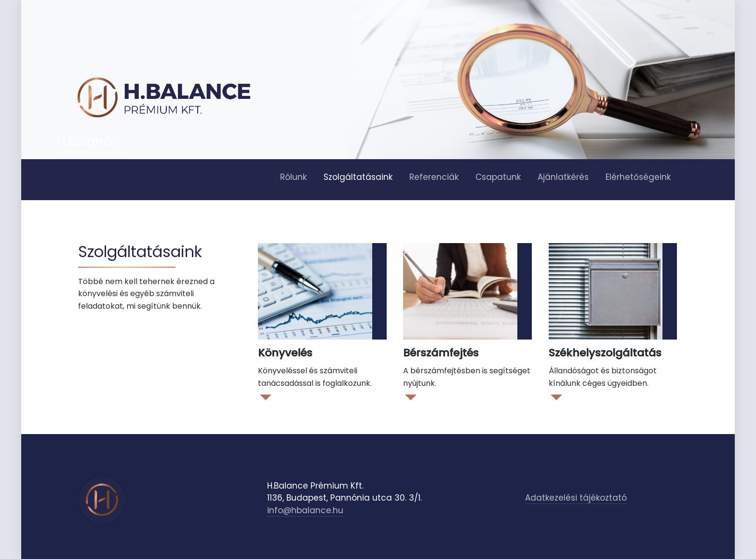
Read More (265, 397)
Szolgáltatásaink (358, 177)
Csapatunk (498, 177)
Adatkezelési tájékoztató (576, 498)
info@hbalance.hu (305, 510)
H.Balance (88, 141)
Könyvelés (285, 353)
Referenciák (434, 177)
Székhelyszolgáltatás (605, 353)
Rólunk (293, 177)
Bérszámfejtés (441, 353)
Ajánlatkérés (563, 177)
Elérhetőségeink (638, 177)
